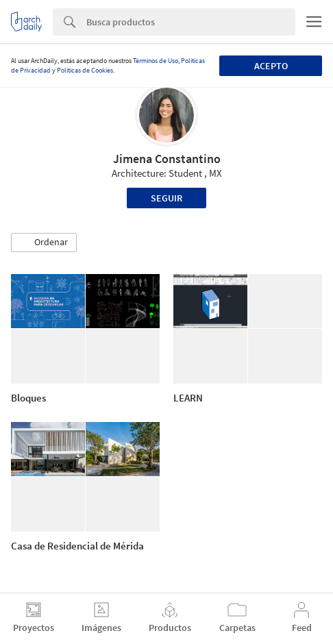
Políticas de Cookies (85, 70)
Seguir (166, 198)
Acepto (271, 66)
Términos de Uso (156, 61)
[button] (44, 243)
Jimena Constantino (167, 159)
